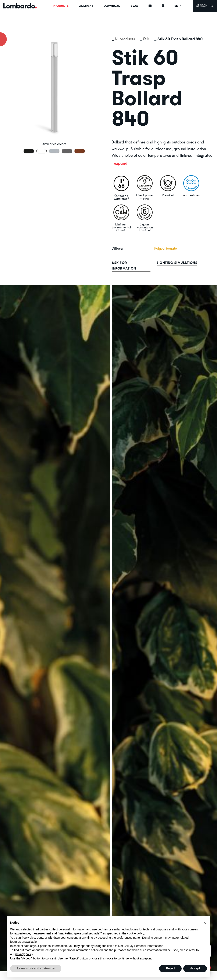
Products (61, 6)
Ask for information (124, 266)
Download (112, 6)
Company (86, 6)
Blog (134, 6)
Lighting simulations (177, 263)
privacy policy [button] (24, 954)
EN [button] (179, 6)
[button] (205, 923)
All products (125, 39)
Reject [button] (170, 968)
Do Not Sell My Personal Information (138, 946)
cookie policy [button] (136, 933)
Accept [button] (195, 968)
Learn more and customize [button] (36, 968)
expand (121, 163)
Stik (146, 39)
